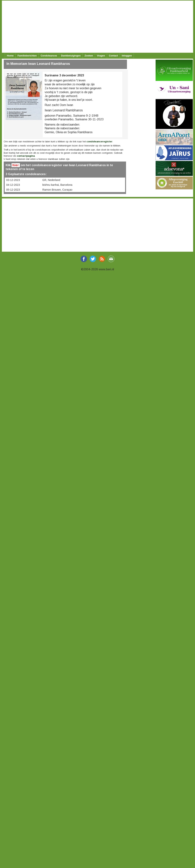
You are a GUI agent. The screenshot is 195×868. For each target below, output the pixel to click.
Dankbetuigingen (71, 56)
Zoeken (89, 56)
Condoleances (49, 56)
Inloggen (127, 56)
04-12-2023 (13, 185)
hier (16, 165)
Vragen (101, 56)
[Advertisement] (97, 27)
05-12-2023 (13, 190)
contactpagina (26, 156)
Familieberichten (27, 56)
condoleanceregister (99, 141)
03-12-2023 (13, 180)
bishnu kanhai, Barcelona (57, 185)
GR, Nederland (51, 180)
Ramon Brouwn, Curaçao (57, 190)
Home (10, 56)
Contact (113, 56)
